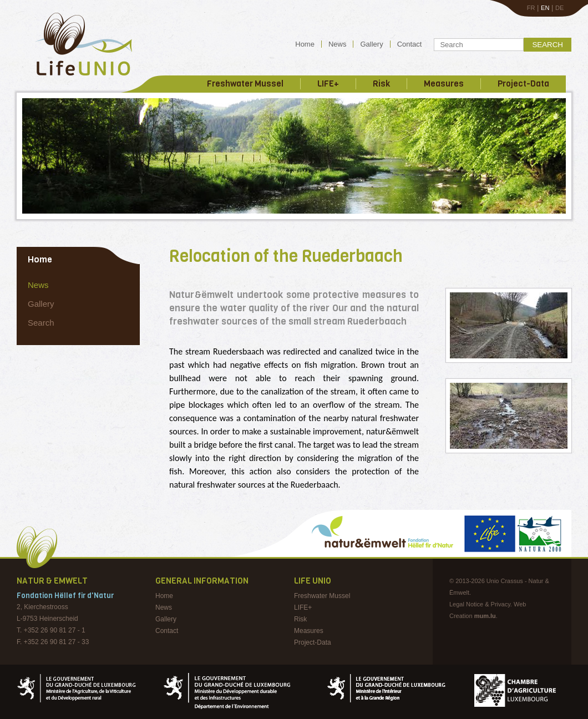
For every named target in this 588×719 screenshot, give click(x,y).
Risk (381, 84)
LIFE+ (328, 84)
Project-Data (523, 84)
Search (548, 45)
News (338, 44)
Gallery (371, 44)
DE (559, 8)
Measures (444, 84)
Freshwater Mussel (245, 84)
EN (545, 8)
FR (531, 8)
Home (305, 44)
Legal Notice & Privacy (480, 604)
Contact (410, 44)
